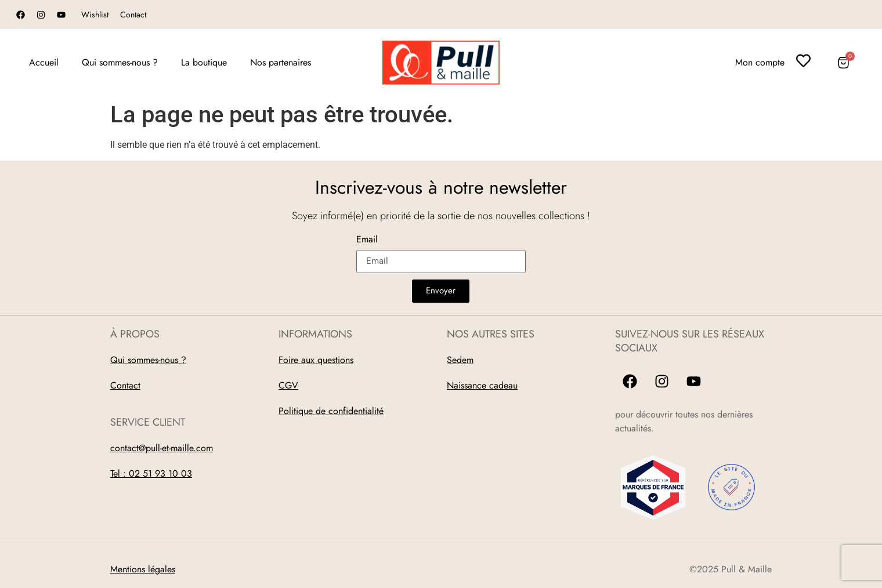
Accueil (44, 62)
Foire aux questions (316, 360)
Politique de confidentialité (331, 411)
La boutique (204, 62)
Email (367, 240)
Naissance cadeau (482, 385)
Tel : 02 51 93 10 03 (151, 473)
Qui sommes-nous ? (120, 62)
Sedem (460, 360)
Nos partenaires (281, 62)
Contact (133, 14)
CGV (288, 385)
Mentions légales (143, 569)
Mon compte (760, 62)
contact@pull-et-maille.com (162, 448)
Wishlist (95, 14)
